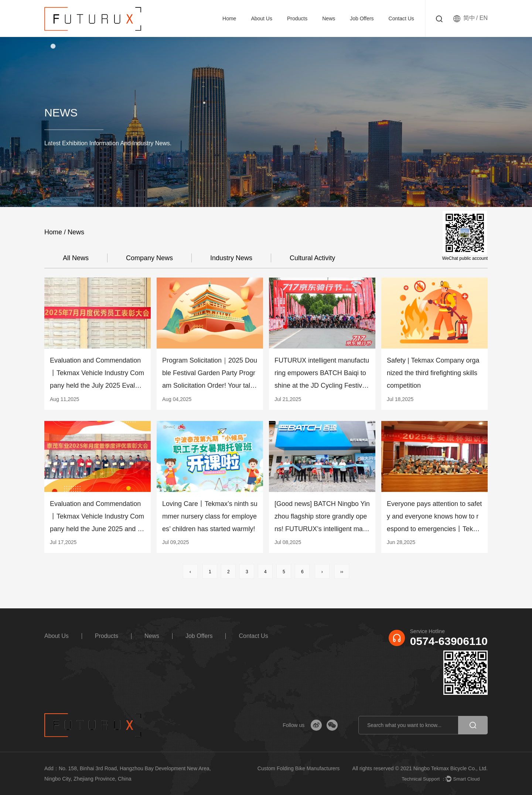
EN (484, 18)
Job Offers (362, 18)
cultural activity (312, 258)
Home (229, 18)
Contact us (401, 18)
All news (76, 258)
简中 (469, 18)
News (329, 18)
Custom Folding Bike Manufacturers (299, 768)
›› (342, 572)
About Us (262, 18)
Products (297, 18)
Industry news (231, 258)
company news (149, 258)
